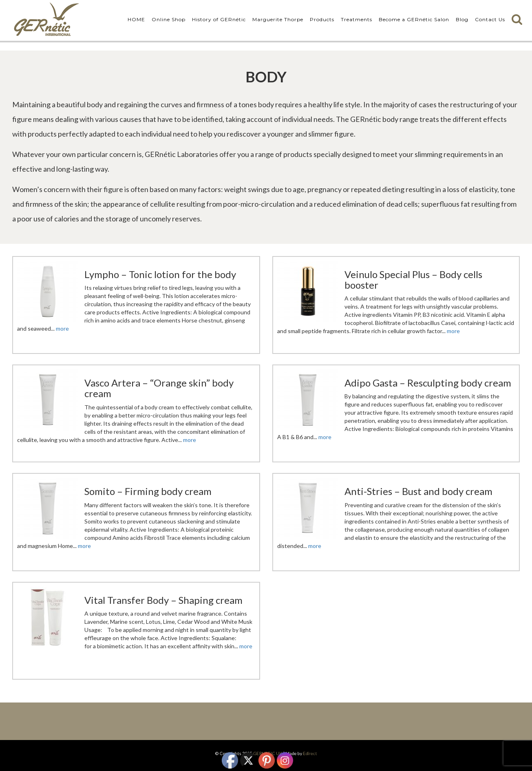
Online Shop (169, 19)
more (62, 328)
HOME (136, 19)
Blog (462, 19)
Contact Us (490, 19)
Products (322, 19)
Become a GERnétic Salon (414, 19)
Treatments (357, 19)
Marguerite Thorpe (278, 19)
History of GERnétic (219, 19)
